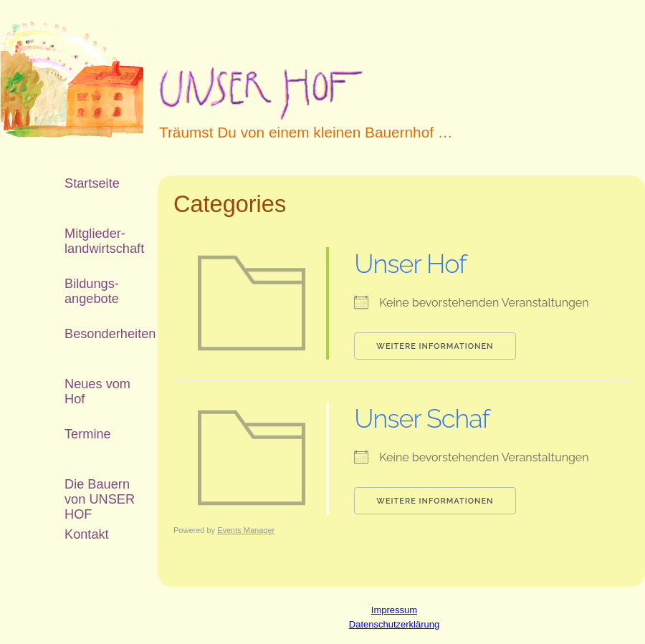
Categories (230, 204)
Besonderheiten (100, 334)
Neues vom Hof (97, 391)
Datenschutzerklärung (394, 624)
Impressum (394, 610)
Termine (88, 434)
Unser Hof (410, 264)
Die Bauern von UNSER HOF (100, 493)
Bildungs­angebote (92, 291)
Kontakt (87, 534)
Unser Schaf (422, 418)
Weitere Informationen (435, 346)
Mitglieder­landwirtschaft (100, 241)
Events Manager (246, 530)
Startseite (92, 183)
